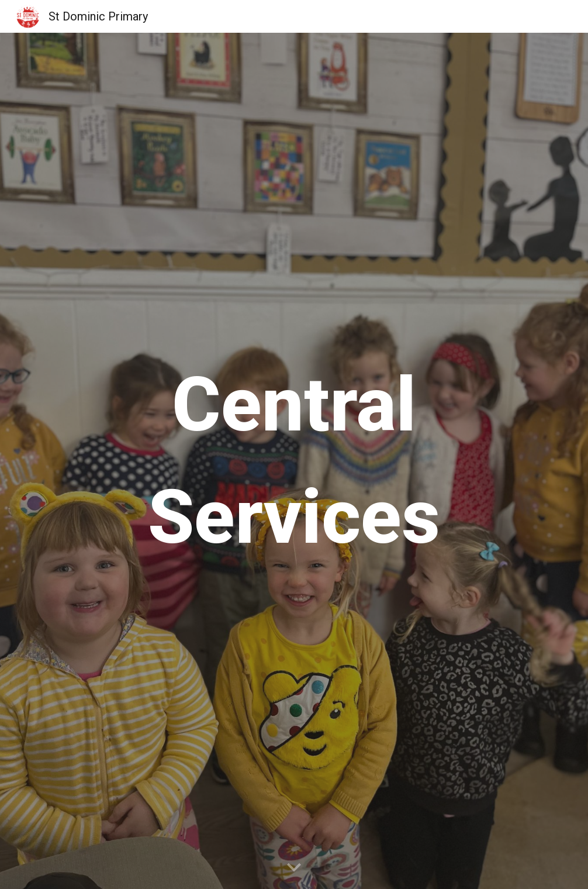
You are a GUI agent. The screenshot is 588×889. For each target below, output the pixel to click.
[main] (294, 461)
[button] (294, 868)
